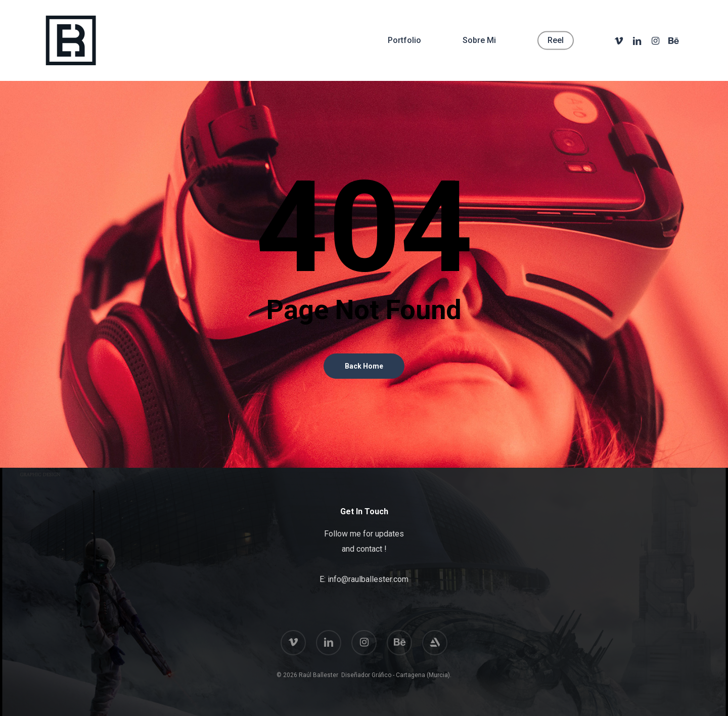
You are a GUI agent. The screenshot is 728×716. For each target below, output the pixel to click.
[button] (709, 5)
